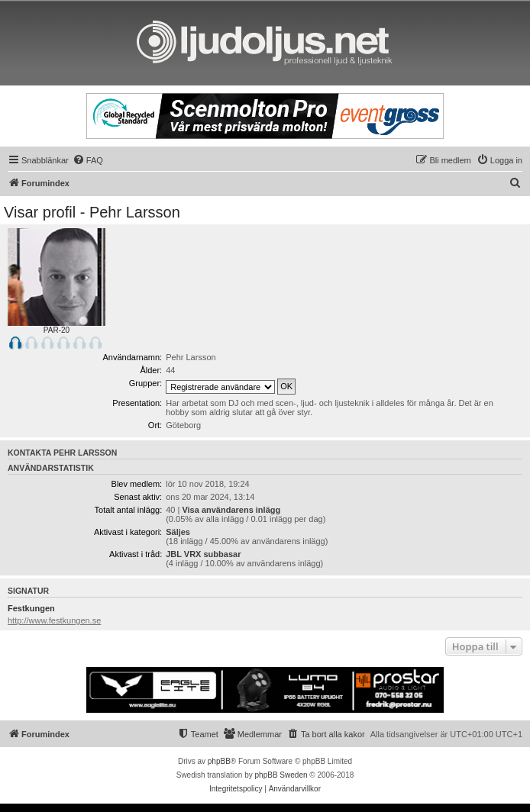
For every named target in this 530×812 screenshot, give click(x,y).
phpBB (219, 761)
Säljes (178, 532)
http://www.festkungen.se (54, 620)
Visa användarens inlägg (231, 510)
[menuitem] (88, 160)
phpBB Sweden (281, 775)
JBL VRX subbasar (203, 554)
